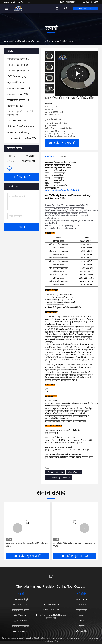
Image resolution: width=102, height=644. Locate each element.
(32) (18, 82)
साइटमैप (82, 626)
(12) (18, 132)
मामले (82, 621)
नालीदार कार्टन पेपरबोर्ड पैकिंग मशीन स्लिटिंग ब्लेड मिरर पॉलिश (27, 545)
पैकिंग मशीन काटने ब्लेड (25, 41)
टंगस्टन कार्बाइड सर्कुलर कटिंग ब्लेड (58, 478)
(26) (19, 71)
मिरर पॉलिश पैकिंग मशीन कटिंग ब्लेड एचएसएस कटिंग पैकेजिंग (74, 545)
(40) (18, 100)
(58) (18, 65)
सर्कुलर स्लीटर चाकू (74, 472)
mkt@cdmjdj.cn (67, 2)
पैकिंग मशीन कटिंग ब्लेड (55, 472)
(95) (18, 59)
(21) (18, 94)
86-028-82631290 (89, 2)
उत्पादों (12, 41)
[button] (18, 528)
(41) (17, 77)
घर (5, 41)
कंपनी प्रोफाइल (82, 599)
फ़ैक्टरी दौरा (82, 605)
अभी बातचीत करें (85, 8)
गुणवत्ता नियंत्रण (82, 610)
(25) (15, 106)
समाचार (82, 615)
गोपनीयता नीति (82, 631)
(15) (19, 88)
